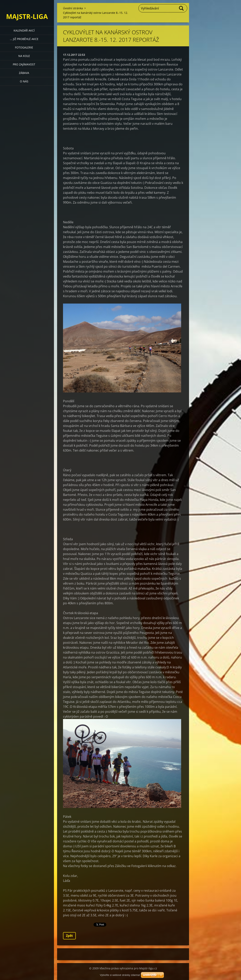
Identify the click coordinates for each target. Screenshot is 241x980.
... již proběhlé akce (24, 39)
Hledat (182, 8)
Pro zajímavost (24, 64)
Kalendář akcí (24, 30)
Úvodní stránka (73, 8)
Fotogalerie (24, 47)
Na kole (24, 56)
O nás (24, 81)
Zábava (24, 73)
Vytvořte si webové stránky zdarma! (120, 975)
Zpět (69, 936)
